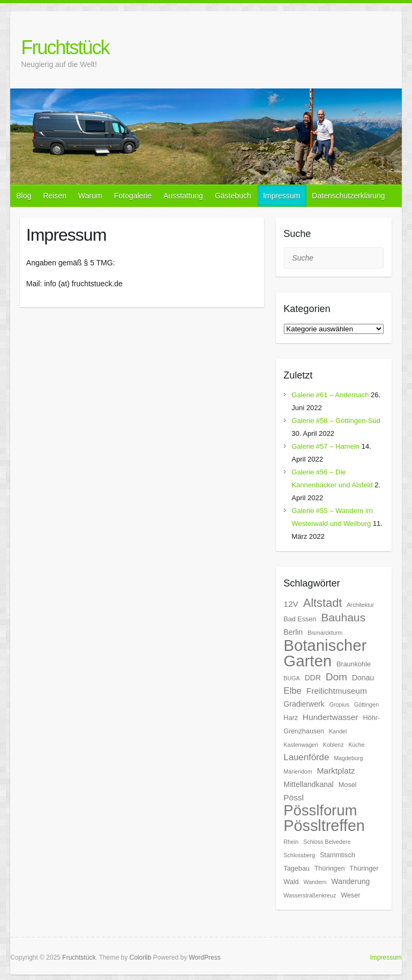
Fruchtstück (65, 47)
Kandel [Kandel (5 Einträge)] (338, 731)
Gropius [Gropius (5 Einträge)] (339, 704)
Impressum (281, 196)
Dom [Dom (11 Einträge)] (336, 677)
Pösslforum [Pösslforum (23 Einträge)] (321, 810)
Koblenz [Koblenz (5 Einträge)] (333, 745)
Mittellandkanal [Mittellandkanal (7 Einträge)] (309, 784)
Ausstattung (183, 196)
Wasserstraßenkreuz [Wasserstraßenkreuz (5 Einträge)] (310, 895)
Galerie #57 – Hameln (326, 446)
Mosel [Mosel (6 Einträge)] (348, 785)
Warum (90, 196)
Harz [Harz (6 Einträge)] (291, 718)
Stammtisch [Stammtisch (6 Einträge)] (337, 855)
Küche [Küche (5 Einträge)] (356, 745)
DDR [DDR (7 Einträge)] (313, 678)
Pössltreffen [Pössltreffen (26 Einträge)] (324, 826)
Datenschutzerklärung (348, 196)
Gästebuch (233, 196)
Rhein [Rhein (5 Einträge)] (291, 842)
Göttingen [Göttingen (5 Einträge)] (366, 704)
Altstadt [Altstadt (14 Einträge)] (323, 603)
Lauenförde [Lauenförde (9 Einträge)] (307, 757)
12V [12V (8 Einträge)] (291, 604)
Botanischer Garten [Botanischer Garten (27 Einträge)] (325, 653)
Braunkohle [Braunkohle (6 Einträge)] (354, 664)
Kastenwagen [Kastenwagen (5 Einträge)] (301, 745)
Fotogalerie (133, 196)
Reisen (55, 196)
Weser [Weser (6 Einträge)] (350, 895)
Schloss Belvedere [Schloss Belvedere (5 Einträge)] (327, 842)
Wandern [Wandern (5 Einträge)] (315, 882)
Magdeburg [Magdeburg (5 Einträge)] (348, 758)
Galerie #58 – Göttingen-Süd (336, 421)
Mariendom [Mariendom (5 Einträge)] (298, 771)
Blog (24, 196)
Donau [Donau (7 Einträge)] (363, 678)
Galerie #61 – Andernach (330, 395)
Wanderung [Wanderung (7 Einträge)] (350, 881)
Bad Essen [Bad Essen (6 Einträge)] (300, 619)
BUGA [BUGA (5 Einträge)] (292, 678)
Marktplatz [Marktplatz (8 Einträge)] (336, 771)
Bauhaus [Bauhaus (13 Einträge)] (343, 617)
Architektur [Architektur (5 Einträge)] (360, 605)
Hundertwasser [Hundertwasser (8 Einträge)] (330, 717)
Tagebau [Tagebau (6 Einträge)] (297, 868)
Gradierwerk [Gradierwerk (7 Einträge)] (304, 704)
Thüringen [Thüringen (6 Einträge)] (330, 868)
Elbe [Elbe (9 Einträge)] (293, 691)
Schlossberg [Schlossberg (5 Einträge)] (300, 855)
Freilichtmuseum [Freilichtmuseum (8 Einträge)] (337, 691)
